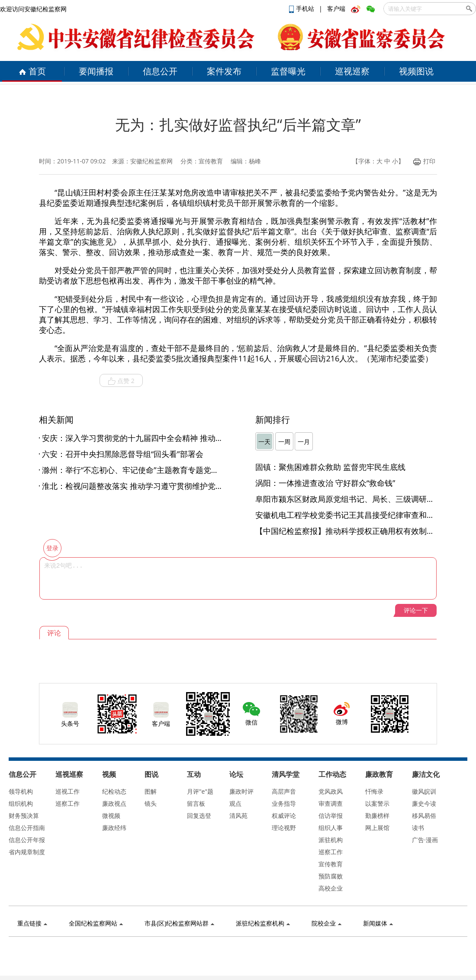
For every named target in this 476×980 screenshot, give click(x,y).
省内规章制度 (27, 852)
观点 (235, 803)
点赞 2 (121, 381)
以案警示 (377, 803)
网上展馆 (377, 828)
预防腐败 (331, 876)
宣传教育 (331, 864)
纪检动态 (114, 791)
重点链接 (32, 923)
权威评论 (284, 816)
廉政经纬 (114, 828)
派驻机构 (331, 840)
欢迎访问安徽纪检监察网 (33, 9)
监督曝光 (288, 71)
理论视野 (284, 828)
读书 (418, 828)
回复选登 (199, 816)
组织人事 (331, 828)
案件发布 (224, 71)
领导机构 (21, 791)
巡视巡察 (352, 71)
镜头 (151, 803)
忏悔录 (374, 791)
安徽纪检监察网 (151, 161)
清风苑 (238, 816)
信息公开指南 (27, 828)
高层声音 (284, 791)
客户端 (336, 8)
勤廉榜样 (377, 816)
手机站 (302, 8)
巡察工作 (68, 803)
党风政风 (331, 791)
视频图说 (416, 71)
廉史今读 (424, 803)
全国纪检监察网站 (96, 923)
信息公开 (160, 71)
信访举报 (331, 816)
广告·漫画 (425, 840)
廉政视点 (114, 803)
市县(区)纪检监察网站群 (179, 923)
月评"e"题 (200, 791)
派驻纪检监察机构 (263, 923)
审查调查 (331, 803)
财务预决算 (24, 816)
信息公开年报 (27, 840)
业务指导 (284, 803)
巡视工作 (68, 791)
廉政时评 (241, 791)
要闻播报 (96, 71)
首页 (32, 71)
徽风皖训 (424, 791)
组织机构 (21, 803)
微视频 (111, 816)
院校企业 (326, 923)
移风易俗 (424, 816)
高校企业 (331, 888)
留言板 (196, 803)
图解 (151, 791)
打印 (424, 161)
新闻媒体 (378, 923)
